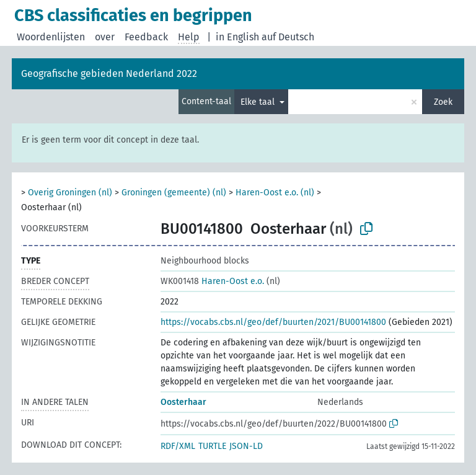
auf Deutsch (288, 37)
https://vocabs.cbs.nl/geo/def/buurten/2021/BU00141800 (273, 322)
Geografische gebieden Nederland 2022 (109, 73)
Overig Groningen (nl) (70, 193)
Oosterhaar (183, 402)
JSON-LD (246, 446)
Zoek (443, 102)
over (105, 37)
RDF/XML (178, 446)
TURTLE (212, 446)
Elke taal (259, 102)
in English (237, 37)
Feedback (146, 37)
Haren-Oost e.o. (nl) (275, 193)
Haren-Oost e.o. (212, 281)
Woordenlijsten (51, 37)
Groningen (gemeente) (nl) (174, 193)
